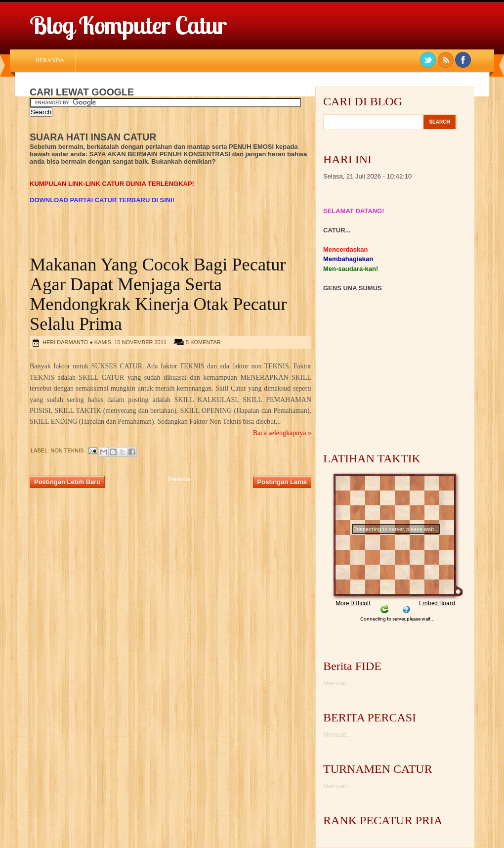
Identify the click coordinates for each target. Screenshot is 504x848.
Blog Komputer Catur (128, 25)
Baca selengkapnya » (282, 433)
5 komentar (203, 342)
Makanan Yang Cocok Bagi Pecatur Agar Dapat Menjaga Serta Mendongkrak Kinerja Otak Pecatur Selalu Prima (158, 294)
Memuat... (337, 683)
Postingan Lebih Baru (67, 482)
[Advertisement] (145, 191)
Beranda (50, 60)
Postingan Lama (282, 482)
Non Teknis (67, 450)
